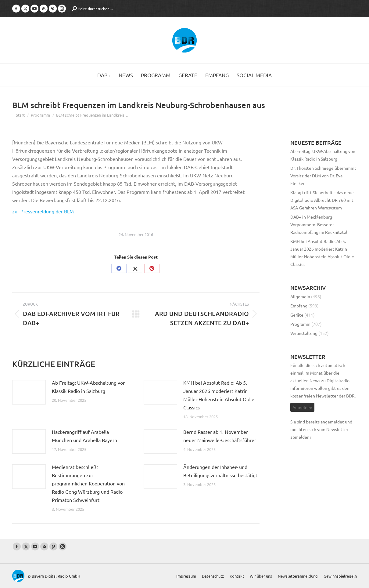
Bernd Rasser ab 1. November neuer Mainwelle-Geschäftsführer (220, 436)
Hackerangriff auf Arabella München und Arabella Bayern (84, 436)
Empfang (299, 306)
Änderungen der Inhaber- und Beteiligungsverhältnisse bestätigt (220, 471)
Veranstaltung (304, 333)
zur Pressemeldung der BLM (43, 211)
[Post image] (29, 392)
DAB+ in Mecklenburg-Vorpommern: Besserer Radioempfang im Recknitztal (319, 224)
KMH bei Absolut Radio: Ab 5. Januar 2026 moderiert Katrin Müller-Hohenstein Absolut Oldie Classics (219, 395)
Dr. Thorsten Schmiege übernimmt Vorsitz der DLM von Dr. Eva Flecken (323, 176)
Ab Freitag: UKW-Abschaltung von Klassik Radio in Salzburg (89, 387)
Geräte (297, 315)
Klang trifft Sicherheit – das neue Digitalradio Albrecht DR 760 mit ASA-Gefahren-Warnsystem (322, 200)
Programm (300, 324)
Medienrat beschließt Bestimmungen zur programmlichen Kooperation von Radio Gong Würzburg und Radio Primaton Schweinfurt (88, 483)
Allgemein (300, 296)
